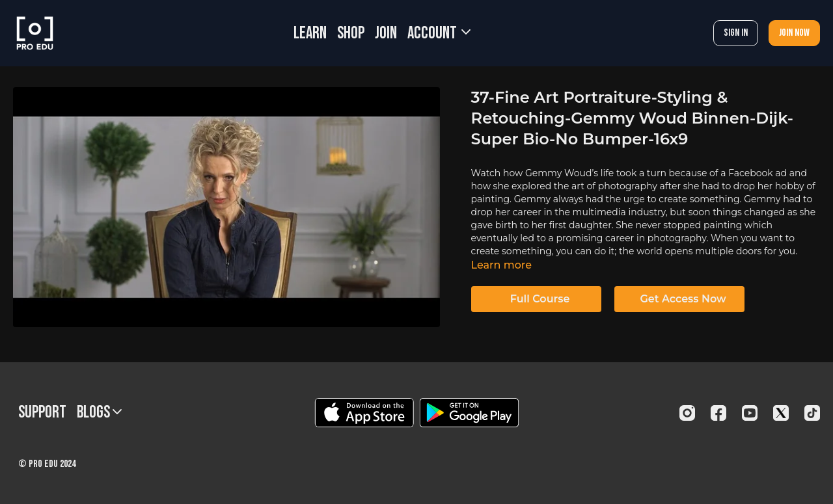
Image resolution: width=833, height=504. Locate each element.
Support (42, 413)
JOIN (386, 33)
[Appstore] (364, 413)
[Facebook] (718, 413)
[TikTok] (812, 413)
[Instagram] (687, 413)
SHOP (351, 33)
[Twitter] (781, 413)
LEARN (310, 33)
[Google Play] (469, 413)
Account (439, 33)
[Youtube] (750, 413)
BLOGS (99, 413)
